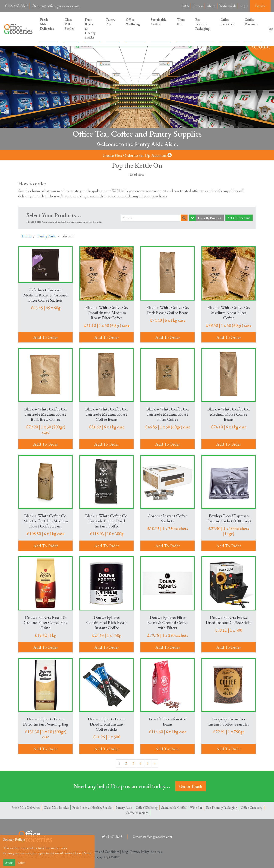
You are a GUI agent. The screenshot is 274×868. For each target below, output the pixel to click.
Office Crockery (227, 22)
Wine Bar (181, 22)
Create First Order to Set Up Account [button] (137, 155)
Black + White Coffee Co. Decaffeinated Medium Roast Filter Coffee (107, 313)
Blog (125, 852)
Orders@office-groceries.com (55, 6)
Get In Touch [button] (191, 786)
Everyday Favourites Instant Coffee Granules (229, 721)
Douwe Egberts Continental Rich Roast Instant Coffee (107, 622)
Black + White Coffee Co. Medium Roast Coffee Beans (229, 414)
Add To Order (45, 337)
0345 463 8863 (17, 6)
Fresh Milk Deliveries (47, 24)
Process (198, 6)
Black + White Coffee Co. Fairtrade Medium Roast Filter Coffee (168, 414)
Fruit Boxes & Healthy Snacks (90, 28)
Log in (244, 6)
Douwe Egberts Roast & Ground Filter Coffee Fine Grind (45, 622)
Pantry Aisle (111, 22)
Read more (137, 174)
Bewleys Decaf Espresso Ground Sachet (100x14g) (229, 518)
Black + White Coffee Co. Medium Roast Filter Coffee (229, 313)
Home (27, 236)
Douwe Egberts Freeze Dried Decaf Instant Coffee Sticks (107, 724)
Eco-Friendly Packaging (203, 24)
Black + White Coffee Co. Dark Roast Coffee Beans (168, 310)
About (211, 6)
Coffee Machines (251, 22)
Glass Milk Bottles (69, 24)
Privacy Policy (140, 852)
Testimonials (228, 6)
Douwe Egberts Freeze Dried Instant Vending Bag (45, 721)
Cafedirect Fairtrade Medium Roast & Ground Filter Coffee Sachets (45, 295)
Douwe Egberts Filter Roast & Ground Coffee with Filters (168, 622)
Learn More (83, 853)
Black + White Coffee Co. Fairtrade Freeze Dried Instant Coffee (107, 521)
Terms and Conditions (105, 852)
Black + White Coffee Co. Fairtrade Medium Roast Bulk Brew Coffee (46, 414)
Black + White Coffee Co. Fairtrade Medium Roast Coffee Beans (107, 414)
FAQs (185, 6)
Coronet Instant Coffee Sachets (168, 518)
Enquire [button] (260, 6)
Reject (22, 862)
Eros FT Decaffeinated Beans (168, 721)
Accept (9, 862)
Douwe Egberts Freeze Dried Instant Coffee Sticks (229, 620)
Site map (157, 852)
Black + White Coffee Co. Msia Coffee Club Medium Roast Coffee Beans (46, 521)
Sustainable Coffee (159, 22)
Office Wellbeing (133, 22)
